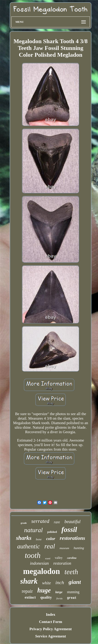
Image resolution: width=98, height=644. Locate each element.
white (47, 583)
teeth (71, 572)
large (59, 592)
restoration (62, 563)
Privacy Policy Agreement (51, 629)
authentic (28, 546)
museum (64, 548)
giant (75, 582)
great (72, 598)
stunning (73, 592)
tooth (33, 555)
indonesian (39, 563)
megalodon (41, 571)
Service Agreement (51, 636)
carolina (72, 558)
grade (24, 523)
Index (51, 615)
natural (33, 530)
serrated (40, 521)
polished (52, 532)
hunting (79, 548)
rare (57, 522)
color (51, 539)
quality (46, 597)
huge (44, 590)
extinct (30, 597)
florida (59, 598)
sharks (24, 538)
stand (48, 558)
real (50, 546)
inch (60, 582)
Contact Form (51, 622)
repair (27, 591)
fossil (69, 529)
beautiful (72, 522)
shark (29, 581)
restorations (72, 538)
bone (39, 539)
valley (59, 558)
